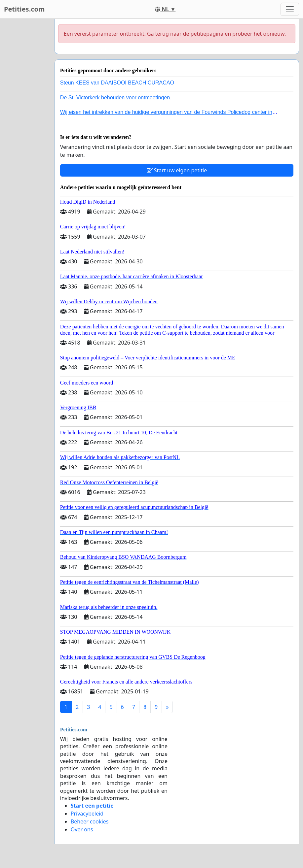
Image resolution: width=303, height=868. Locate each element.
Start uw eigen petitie (177, 170)
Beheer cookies (90, 821)
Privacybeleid (87, 814)
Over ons (82, 829)
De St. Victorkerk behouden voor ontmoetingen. (116, 98)
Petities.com (24, 9)
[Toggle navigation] (290, 9)
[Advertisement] (25, 118)
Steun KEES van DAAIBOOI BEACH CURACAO (117, 83)
